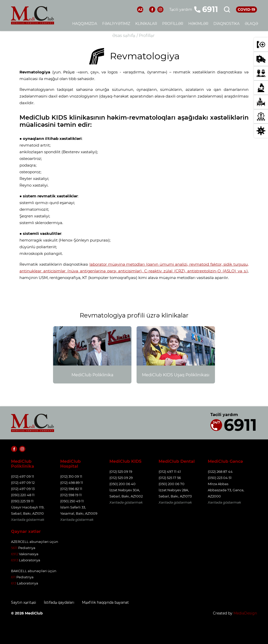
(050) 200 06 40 (122, 484)
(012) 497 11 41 (170, 472)
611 (13, 577)
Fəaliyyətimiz (116, 24)
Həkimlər (198, 24)
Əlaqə (251, 24)
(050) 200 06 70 (172, 484)
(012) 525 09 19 (121, 472)
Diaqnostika (226, 24)
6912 (15, 554)
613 (14, 583)
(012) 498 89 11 (72, 483)
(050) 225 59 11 (22, 501)
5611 (14, 548)
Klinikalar (146, 24)
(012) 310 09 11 (71, 476)
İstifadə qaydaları (59, 603)
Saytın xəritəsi (24, 603)
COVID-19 (246, 9)
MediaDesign (245, 613)
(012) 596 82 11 (71, 489)
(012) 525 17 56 (170, 478)
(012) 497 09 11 (23, 476)
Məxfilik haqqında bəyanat (105, 603)
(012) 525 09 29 (121, 478)
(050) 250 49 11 (72, 501)
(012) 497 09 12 (23, 483)
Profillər (173, 24)
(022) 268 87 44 (220, 472)
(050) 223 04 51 (220, 478)
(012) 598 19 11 (71, 495)
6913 (15, 560)
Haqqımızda (85, 24)
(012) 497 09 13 (23, 489)
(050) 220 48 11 (23, 495)
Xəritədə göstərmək (28, 520)
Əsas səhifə (124, 36)
